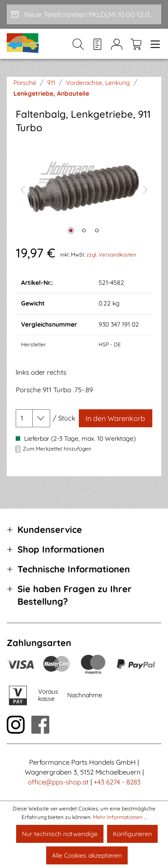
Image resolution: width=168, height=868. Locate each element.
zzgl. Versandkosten (111, 255)
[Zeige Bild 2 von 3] (84, 230)
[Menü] (153, 44)
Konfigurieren (132, 834)
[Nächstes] (146, 189)
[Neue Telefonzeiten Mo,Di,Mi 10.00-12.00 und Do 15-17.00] (84, 14)
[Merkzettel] (97, 44)
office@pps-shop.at (58, 782)
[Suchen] (78, 44)
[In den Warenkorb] (116, 418)
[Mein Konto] (117, 44)
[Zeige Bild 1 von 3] (71, 230)
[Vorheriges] (22, 189)
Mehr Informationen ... (120, 817)
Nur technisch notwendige (60, 834)
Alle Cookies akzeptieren (87, 855)
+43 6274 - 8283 (117, 782)
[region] (84, 189)
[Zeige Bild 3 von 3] (97, 230)
